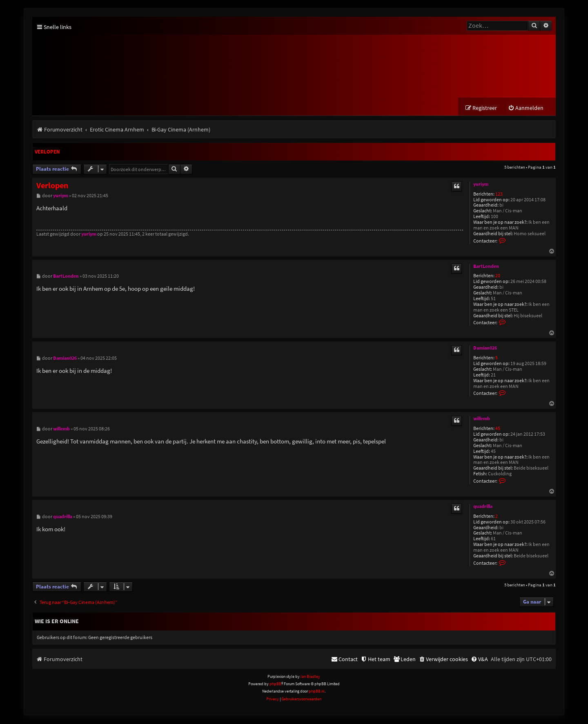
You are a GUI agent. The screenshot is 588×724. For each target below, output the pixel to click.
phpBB (275, 684)
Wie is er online (57, 622)
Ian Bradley (310, 676)
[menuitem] (526, 108)
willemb (482, 419)
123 (499, 194)
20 (498, 276)
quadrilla (483, 506)
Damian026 (485, 348)
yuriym (481, 184)
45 (498, 429)
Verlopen (47, 152)
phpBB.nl (317, 692)
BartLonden (486, 266)
